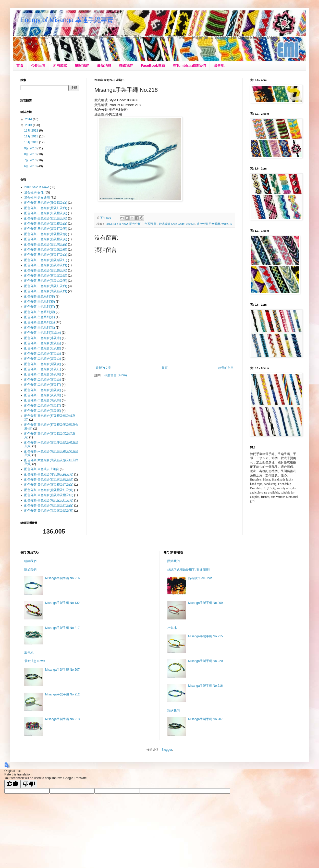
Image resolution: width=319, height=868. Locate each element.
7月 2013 (31, 160)
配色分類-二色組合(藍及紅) (43, 385)
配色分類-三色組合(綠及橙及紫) (46, 234)
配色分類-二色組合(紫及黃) (43, 364)
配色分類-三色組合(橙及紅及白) (46, 208)
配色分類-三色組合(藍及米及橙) (46, 250)
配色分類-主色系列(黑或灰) (43, 333)
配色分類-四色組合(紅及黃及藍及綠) (49, 480)
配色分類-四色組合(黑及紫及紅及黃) (49, 500)
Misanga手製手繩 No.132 (62, 603)
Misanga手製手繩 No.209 (205, 603)
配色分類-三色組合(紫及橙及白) (46, 224)
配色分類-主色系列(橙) (40, 302)
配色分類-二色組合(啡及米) (43, 338)
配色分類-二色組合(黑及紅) (43, 406)
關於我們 (82, 66)
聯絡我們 (126, 66)
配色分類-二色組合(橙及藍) (43, 343)
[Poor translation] (29, 784)
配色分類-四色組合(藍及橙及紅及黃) (49, 490)
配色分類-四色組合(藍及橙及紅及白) (49, 485)
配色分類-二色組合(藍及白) (43, 380)
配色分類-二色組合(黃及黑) (43, 395)
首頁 (20, 66)
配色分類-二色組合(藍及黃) (43, 390)
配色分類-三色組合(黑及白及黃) (46, 281)
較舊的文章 (226, 368)
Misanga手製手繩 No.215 (205, 636)
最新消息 (104, 66)
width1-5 (227, 224)
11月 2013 (32, 136)
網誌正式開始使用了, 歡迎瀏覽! (189, 570)
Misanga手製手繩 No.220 (205, 661)
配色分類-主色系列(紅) (40, 307)
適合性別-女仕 (34, 192)
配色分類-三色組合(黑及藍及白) (46, 291)
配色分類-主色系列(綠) (40, 317)
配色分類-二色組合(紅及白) (43, 354)
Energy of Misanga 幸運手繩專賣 (67, 20)
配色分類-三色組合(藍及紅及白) (46, 255)
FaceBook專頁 (153, 66)
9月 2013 (31, 148)
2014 (29, 119)
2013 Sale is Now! (117, 224)
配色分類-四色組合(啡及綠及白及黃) (49, 474)
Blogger (167, 750)
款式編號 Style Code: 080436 (177, 224)
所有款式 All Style (200, 578)
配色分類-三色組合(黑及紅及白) (46, 286)
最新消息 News (35, 661)
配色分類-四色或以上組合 (42, 469)
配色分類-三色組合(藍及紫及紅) (46, 260)
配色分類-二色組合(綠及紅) (43, 369)
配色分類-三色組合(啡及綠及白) (46, 203)
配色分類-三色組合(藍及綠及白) (46, 265)
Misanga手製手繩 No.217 (62, 628)
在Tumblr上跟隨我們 (189, 66)
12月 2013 (32, 131)
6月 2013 (31, 166)
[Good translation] (13, 784)
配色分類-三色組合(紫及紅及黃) (46, 229)
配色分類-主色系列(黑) (40, 328)
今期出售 (38, 66)
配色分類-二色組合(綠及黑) (43, 374)
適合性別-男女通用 (208, 224)
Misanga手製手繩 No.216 (62, 578)
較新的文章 (103, 368)
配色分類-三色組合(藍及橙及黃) (46, 239)
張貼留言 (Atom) (115, 375)
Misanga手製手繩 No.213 (62, 719)
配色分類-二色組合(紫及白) (43, 359)
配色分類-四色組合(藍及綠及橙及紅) (49, 495)
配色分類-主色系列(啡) (40, 296)
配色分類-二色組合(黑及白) (43, 400)
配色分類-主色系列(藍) (143, 224)
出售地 (219, 66)
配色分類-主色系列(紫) (40, 312)
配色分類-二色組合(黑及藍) (43, 411)
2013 (29, 125)
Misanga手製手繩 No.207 (62, 670)
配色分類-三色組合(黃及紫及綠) (46, 276)
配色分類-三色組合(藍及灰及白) (46, 244)
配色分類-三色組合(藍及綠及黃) (46, 270)
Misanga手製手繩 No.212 (62, 694)
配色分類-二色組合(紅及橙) (43, 348)
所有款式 (60, 66)
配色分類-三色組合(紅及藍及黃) (46, 218)
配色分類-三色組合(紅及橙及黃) (46, 213)
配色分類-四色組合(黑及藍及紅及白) (49, 506)
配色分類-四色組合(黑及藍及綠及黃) (49, 511)
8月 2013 (31, 154)
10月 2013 (32, 142)
